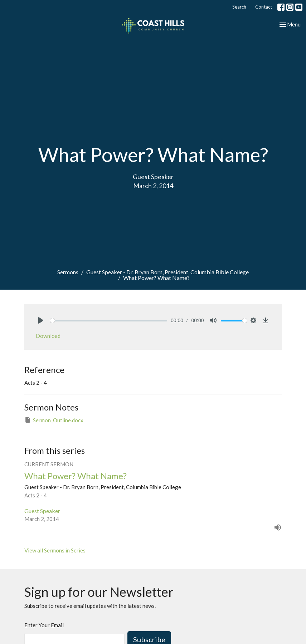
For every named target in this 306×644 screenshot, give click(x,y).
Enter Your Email (44, 625)
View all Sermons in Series (55, 550)
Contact (264, 7)
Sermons (68, 272)
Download (48, 336)
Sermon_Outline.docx (54, 420)
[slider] (109, 321)
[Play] (41, 320)
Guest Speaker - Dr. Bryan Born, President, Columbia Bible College (167, 272)
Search (239, 7)
